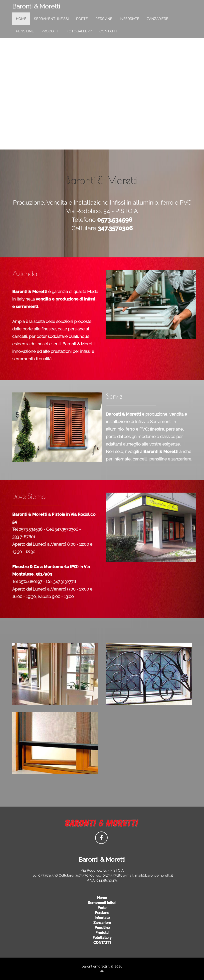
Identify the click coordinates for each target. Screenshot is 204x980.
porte (82, 19)
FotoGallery (79, 31)
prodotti (50, 31)
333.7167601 (24, 537)
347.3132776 (65, 582)
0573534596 (48, 875)
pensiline (25, 31)
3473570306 (85, 875)
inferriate (130, 19)
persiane (104, 19)
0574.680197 (30, 582)
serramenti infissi (51, 19)
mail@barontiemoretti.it (154, 875)
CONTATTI (108, 31)
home (21, 19)
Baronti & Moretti (36, 6)
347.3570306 (66, 529)
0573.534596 (30, 529)
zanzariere (158, 19)
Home (102, 898)
